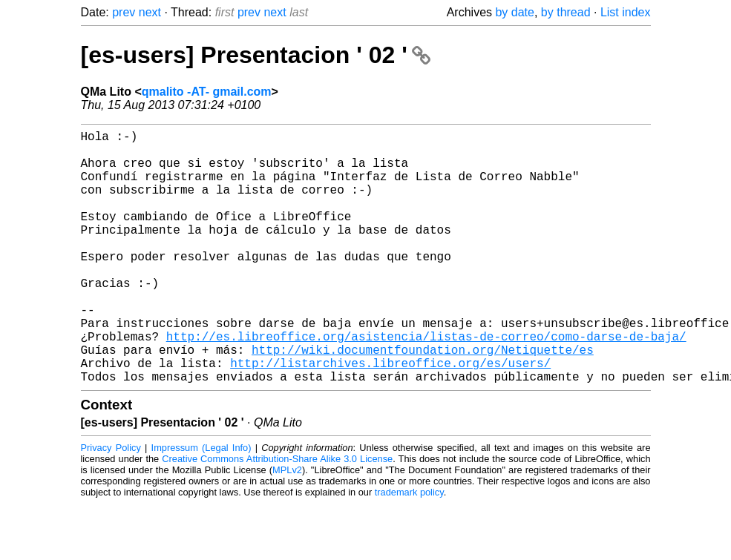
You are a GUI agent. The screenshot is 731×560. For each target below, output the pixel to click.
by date (514, 12)
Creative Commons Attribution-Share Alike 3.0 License (277, 515)
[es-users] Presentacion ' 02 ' (256, 55)
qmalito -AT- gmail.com (207, 92)
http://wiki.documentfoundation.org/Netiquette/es (423, 400)
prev (124, 12)
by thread (566, 12)
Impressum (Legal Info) (201, 504)
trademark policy (409, 549)
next (150, 12)
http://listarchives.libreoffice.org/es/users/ (390, 416)
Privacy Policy (111, 504)
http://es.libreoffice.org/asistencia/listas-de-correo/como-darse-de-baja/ (426, 383)
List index (626, 12)
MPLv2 (287, 526)
